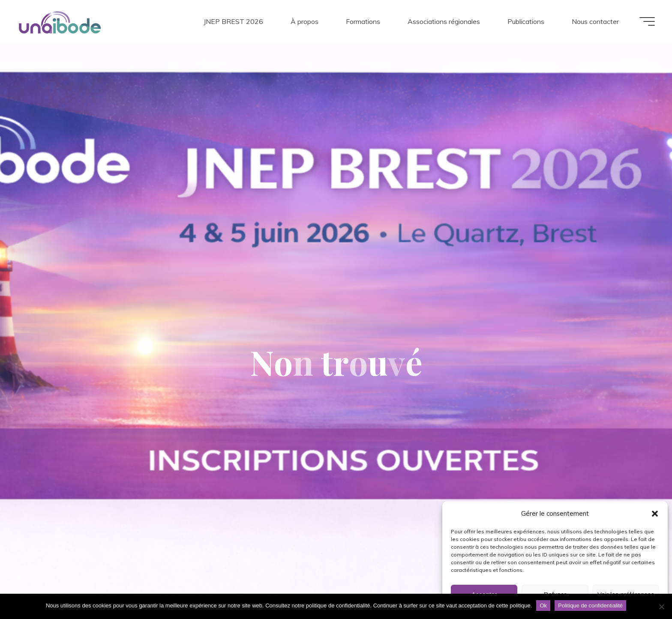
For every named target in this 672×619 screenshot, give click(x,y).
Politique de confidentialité (590, 606)
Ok (543, 606)
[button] (655, 514)
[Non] (661, 607)
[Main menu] (647, 21)
